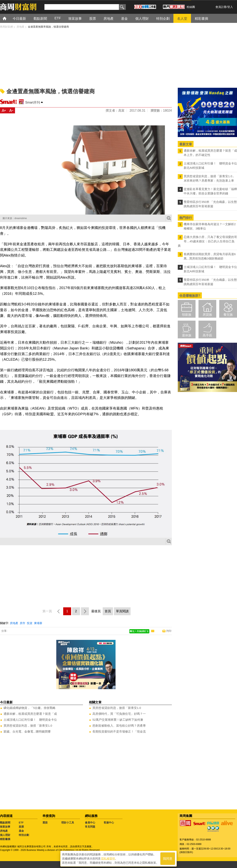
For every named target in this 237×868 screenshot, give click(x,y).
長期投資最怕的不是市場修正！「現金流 (119, 731)
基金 (21, 831)
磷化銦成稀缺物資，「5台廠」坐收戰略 (30, 708)
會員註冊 (221, 7)
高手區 (207, 335)
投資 (30, 623)
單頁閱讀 (122, 611)
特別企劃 (24, 835)
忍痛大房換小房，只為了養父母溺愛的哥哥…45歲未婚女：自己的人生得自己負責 (207, 241)
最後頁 (96, 611)
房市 (23, 623)
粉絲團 (191, 7)
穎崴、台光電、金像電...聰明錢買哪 (27, 731)
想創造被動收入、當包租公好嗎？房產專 (119, 726)
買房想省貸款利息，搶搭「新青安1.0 (28, 726)
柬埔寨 (38, 623)
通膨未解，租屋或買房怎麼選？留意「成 (30, 714)
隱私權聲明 (108, 858)
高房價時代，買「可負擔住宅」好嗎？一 (119, 714)
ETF (21, 823)
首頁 (8, 18)
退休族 (187, 335)
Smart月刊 (33, 102)
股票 (21, 827)
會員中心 (90, 823)
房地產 (14, 623)
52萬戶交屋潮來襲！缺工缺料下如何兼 (118, 720)
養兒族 (228, 315)
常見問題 (90, 827)
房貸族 (207, 315)
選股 (45, 823)
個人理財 (5, 835)
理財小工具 (68, 823)
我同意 (168, 858)
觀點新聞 (5, 823)
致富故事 (5, 827)
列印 (169, 631)
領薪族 (187, 315)
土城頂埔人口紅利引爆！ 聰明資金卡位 (30, 720)
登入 (230, 7)
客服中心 (109, 823)
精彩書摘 (5, 839)
